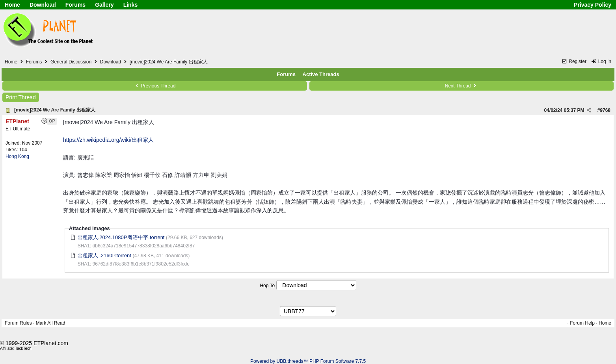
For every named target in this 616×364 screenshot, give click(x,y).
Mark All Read (51, 323)
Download (43, 5)
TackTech (23, 348)
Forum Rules (18, 323)
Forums (75, 5)
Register (574, 61)
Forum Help (582, 323)
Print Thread (21, 97)
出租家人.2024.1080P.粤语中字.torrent (121, 237)
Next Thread (462, 86)
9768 (605, 110)
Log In (601, 61)
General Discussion (71, 62)
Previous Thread (154, 86)
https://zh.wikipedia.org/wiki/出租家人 (108, 140)
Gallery (104, 5)
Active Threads (321, 74)
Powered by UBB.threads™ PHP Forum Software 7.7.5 (308, 361)
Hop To (267, 286)
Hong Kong (17, 156)
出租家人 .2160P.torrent (104, 255)
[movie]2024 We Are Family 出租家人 (55, 110)
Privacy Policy (593, 5)
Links (131, 5)
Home (12, 5)
